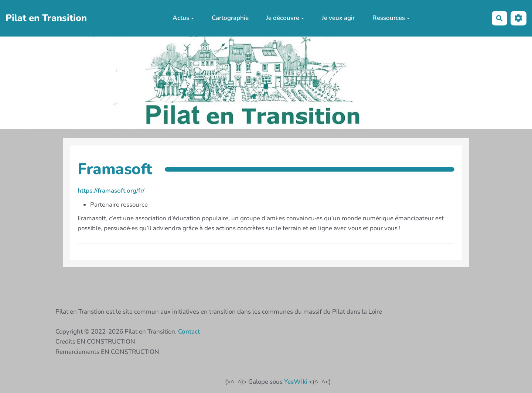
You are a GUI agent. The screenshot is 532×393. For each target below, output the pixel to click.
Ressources (391, 18)
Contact (189, 332)
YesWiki (296, 382)
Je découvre (285, 18)
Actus (183, 18)
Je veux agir (338, 18)
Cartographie (230, 18)
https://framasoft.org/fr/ (111, 191)
